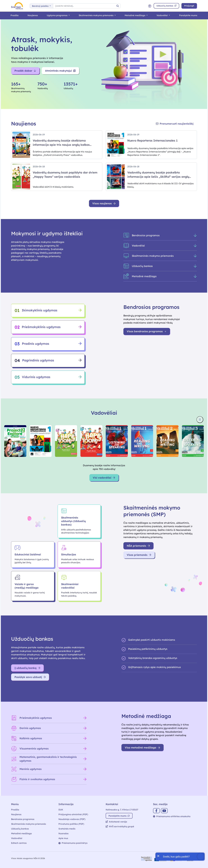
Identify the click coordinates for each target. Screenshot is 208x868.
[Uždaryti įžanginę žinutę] (158, 856)
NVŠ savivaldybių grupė (120, 826)
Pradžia (15, 15)
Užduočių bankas (20, 829)
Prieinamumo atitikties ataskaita (172, 816)
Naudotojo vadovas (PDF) (72, 819)
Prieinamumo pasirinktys (73, 843)
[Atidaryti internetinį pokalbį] (180, 857)
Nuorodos (63, 833)
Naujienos (33, 15)
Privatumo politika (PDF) (71, 824)
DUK (61, 810)
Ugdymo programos (57, 15)
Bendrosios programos (23, 819)
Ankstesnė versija (116, 822)
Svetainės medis (67, 829)
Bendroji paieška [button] (41, 6)
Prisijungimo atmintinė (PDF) (73, 814)
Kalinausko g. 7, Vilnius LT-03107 (122, 810)
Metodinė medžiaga (135, 15)
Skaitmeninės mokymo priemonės (96, 15)
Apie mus (63, 838)
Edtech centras (19, 843)
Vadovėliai (162, 15)
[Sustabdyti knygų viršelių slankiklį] (200, 420)
